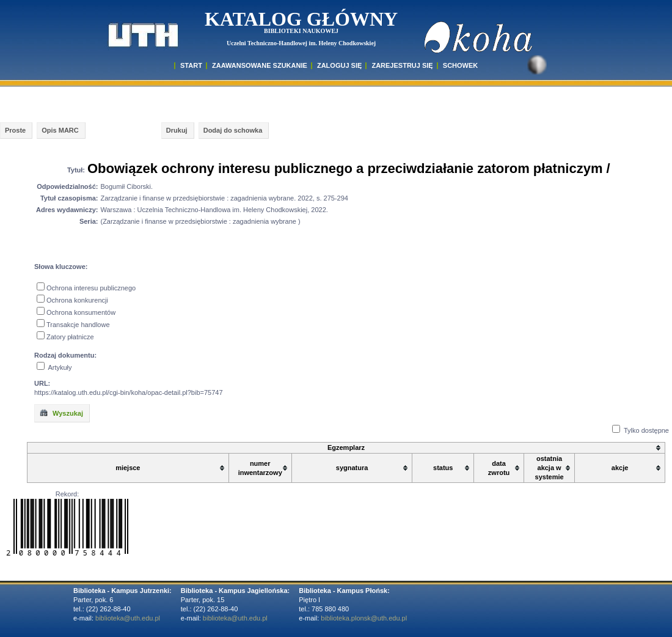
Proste (15, 130)
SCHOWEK (460, 65)
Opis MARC (60, 130)
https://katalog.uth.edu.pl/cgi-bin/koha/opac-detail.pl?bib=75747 (129, 392)
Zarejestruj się (402, 65)
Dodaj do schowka (233, 130)
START (191, 65)
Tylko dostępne (646, 430)
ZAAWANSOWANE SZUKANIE (260, 65)
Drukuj (177, 130)
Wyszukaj (61, 413)
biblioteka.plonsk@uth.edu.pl (364, 618)
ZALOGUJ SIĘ (339, 65)
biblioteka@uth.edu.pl (128, 618)
